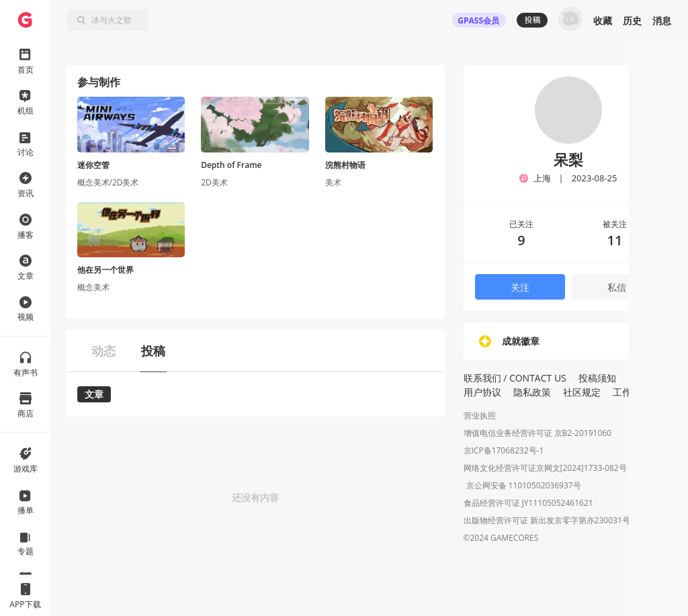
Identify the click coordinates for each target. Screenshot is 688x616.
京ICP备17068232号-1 (504, 450)
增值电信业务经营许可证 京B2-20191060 (537, 433)
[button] (656, 525)
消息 (662, 20)
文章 (94, 394)
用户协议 (482, 392)
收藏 (603, 20)
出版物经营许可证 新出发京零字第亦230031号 (547, 522)
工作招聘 (632, 392)
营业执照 (480, 415)
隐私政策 (532, 392)
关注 (520, 287)
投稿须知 (597, 378)
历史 (632, 20)
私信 (617, 287)
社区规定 (582, 392)
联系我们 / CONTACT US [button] (515, 378)
